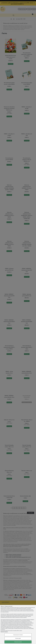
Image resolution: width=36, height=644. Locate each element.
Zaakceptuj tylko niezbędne (18, 635)
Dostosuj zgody (18, 638)
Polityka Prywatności (4, 632)
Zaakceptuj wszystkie (18, 642)
